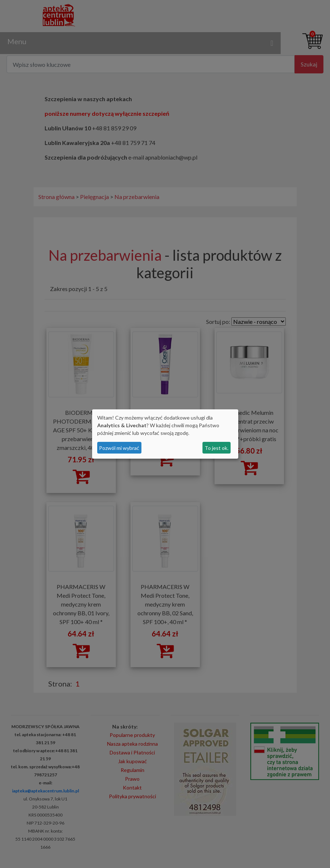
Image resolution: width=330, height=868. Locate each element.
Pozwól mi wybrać (119, 448)
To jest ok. (217, 448)
